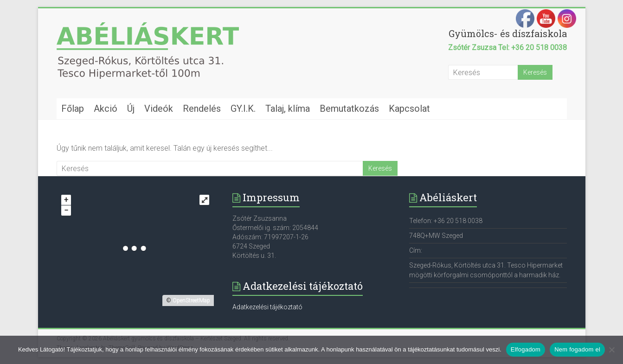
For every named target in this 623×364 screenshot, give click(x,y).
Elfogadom (526, 349)
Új (131, 109)
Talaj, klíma (288, 109)
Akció (106, 109)
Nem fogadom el (577, 349)
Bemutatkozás (349, 109)
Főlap (73, 109)
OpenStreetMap (191, 300)
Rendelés (202, 109)
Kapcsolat (409, 109)
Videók (159, 109)
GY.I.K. (243, 109)
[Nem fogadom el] (611, 350)
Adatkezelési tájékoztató (267, 307)
